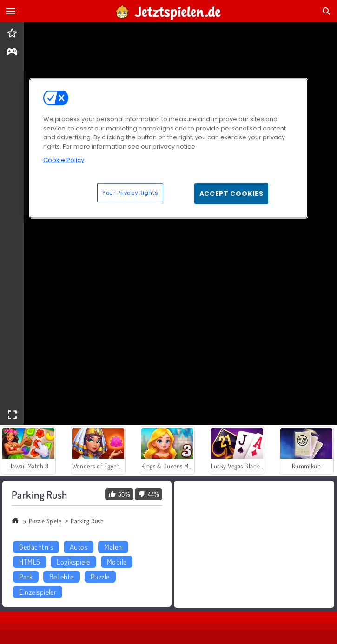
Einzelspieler (38, 592)
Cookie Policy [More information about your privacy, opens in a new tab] (64, 160)
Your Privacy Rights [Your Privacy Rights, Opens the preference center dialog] (130, 192)
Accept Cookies (231, 193)
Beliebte (62, 577)
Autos (79, 547)
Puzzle (100, 577)
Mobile (117, 562)
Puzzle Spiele (45, 521)
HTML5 (30, 562)
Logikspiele (73, 562)
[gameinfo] (12, 53)
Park (26, 577)
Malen (113, 547)
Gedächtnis (36, 547)
